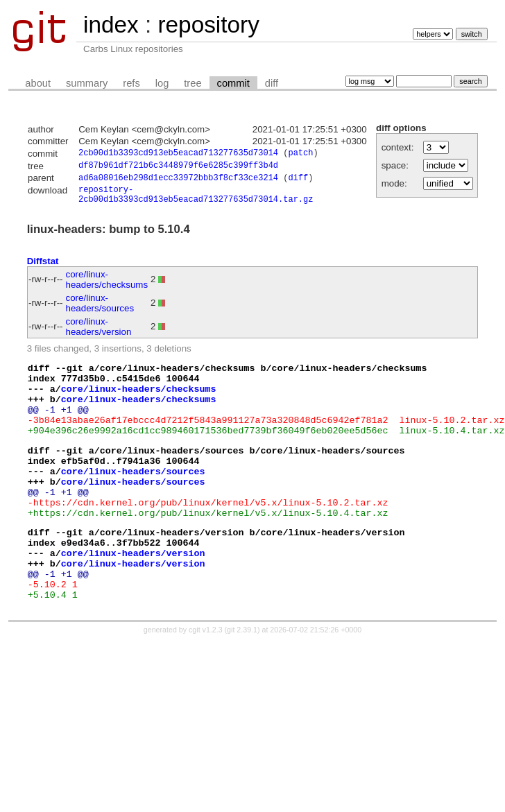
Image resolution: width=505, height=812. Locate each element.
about (38, 83)
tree (192, 83)
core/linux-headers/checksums (107, 287)
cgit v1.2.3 (206, 681)
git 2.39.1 (242, 681)
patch (300, 154)
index (111, 25)
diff (272, 83)
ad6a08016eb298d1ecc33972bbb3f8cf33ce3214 (178, 181)
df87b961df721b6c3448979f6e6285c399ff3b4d (178, 167)
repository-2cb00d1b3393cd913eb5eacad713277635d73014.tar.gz (196, 200)
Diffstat (43, 269)
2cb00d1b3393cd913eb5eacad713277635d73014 (178, 154)
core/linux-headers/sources (100, 311)
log (162, 83)
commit (233, 83)
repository (208, 25)
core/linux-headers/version (99, 334)
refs (131, 83)
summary (87, 83)
